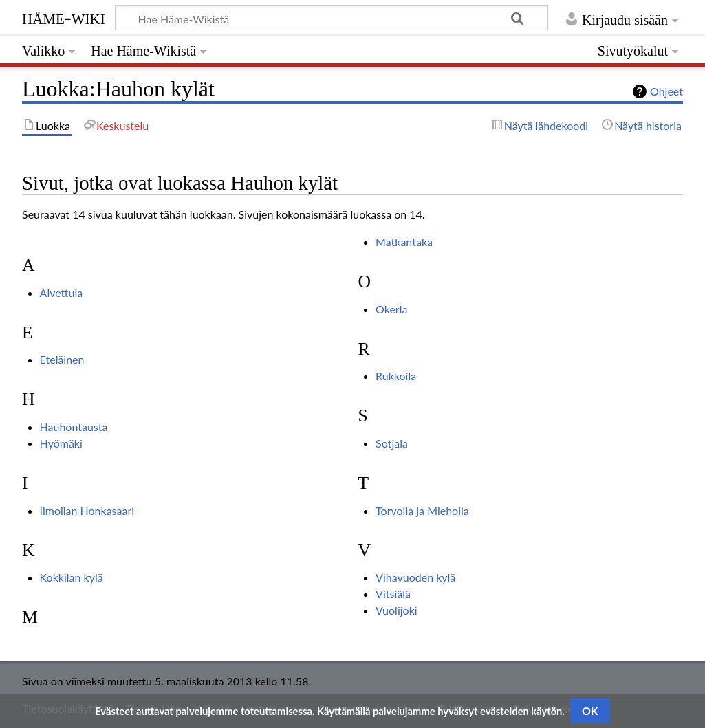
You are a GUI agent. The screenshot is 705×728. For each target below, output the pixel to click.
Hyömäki (61, 443)
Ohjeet (666, 91)
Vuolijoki (397, 610)
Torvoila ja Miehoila (422, 510)
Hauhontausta (74, 427)
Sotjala (392, 443)
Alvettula (62, 293)
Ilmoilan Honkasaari (87, 510)
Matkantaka (404, 242)
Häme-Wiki (64, 17)
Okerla (391, 309)
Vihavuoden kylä (415, 577)
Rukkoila (396, 376)
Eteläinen (62, 359)
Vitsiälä (393, 594)
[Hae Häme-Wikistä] (332, 18)
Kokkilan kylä (72, 577)
